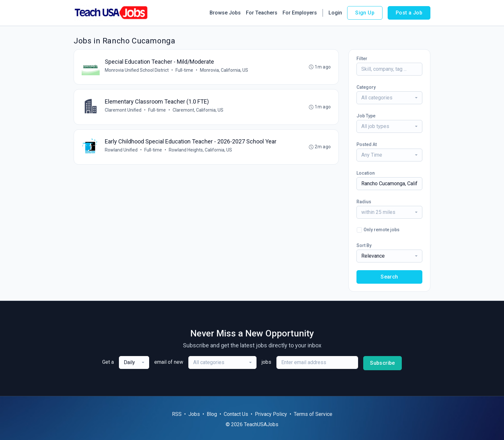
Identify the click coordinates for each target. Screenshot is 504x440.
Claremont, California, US (198, 110)
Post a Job (409, 13)
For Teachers (262, 13)
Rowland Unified (121, 151)
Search (389, 277)
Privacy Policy (271, 414)
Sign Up (365, 13)
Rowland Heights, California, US (200, 151)
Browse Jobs (225, 13)
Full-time (184, 70)
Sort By (364, 245)
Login (335, 13)
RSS (177, 414)
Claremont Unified (123, 110)
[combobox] (389, 98)
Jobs (194, 414)
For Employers (300, 13)
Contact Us (236, 414)
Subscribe (382, 363)
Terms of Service (313, 414)
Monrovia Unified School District (137, 70)
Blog (212, 414)
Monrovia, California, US (224, 70)
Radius (364, 202)
